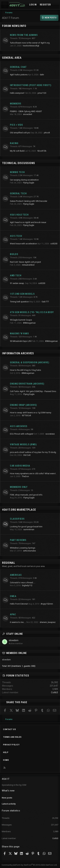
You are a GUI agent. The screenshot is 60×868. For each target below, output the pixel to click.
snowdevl (28, 114)
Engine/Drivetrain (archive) (27, 384)
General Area (12, 58)
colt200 (54, 244)
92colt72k (42, 151)
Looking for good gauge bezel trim (26, 527)
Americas (16, 575)
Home (6, 760)
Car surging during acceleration (24, 180)
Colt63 (54, 692)
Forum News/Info (14, 26)
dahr (42, 75)
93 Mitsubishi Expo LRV (21, 341)
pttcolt (47, 133)
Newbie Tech (17, 172)
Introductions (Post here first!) (31, 85)
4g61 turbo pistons (19, 75)
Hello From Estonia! (19, 604)
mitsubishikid (28, 265)
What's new (8, 791)
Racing (14, 143)
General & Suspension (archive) (30, 362)
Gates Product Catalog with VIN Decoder (29, 201)
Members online (16, 653)
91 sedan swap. (17, 283)
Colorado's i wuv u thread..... (23, 583)
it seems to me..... (18, 622)
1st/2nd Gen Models (22, 294)
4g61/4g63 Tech (19, 215)
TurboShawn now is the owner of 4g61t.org (30, 43)
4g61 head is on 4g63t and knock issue (28, 222)
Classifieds (17, 519)
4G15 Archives (19, 426)
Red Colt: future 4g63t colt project (25, 262)
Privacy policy (11, 745)
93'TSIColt (26, 415)
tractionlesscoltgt (31, 46)
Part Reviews (18, 540)
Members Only (19, 487)
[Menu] (5, 5)
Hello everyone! (17, 93)
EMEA (13, 596)
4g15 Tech (16, 236)
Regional (9, 563)
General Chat (18, 67)
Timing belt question (19, 302)
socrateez (50, 434)
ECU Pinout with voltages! (22, 434)
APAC (13, 614)
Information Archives (18, 353)
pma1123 (42, 93)
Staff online (15, 634)
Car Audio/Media (20, 466)
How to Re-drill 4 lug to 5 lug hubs (25, 370)
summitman (29, 529)
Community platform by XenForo (29, 865)
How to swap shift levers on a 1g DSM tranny (31, 413)
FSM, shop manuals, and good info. (26, 495)
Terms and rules (12, 737)
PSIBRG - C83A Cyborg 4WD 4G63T (26, 111)
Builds (14, 254)
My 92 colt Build (17, 151)
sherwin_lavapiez (48, 622)
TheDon (25, 476)
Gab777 (45, 302)
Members (16, 104)
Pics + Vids (16, 125)
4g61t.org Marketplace (19, 510)
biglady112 (27, 585)
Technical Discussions (19, 163)
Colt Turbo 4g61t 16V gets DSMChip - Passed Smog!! (34, 391)
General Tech (18, 193)
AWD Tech (16, 275)
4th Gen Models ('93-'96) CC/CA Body (32, 312)
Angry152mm (47, 604)
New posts (7, 798)
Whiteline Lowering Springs (23, 548)
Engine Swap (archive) (23, 405)
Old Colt (27, 455)
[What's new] (56, 5)
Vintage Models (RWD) (23, 444)
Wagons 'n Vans (19, 334)
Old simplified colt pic (20, 133)
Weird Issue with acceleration (23, 244)
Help (6, 752)
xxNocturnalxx (29, 551)
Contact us (9, 729)
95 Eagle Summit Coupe (21, 320)
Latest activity (9, 804)
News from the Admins (24, 35)
